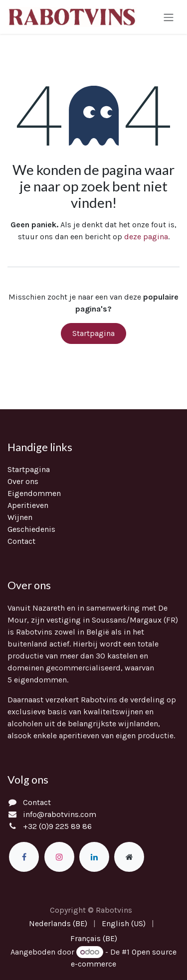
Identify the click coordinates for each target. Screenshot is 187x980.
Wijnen (20, 517)
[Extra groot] (129, 857)
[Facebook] (24, 857)
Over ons (23, 481)
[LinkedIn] (94, 857)
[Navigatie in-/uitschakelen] (169, 17)
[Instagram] (59, 857)
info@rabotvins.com (60, 814)
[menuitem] (58, 924)
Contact (21, 541)
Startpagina (93, 333)
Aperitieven (28, 505)
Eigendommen (34, 493)
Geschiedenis (31, 529)
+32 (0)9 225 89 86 (57, 826)
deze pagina (146, 237)
